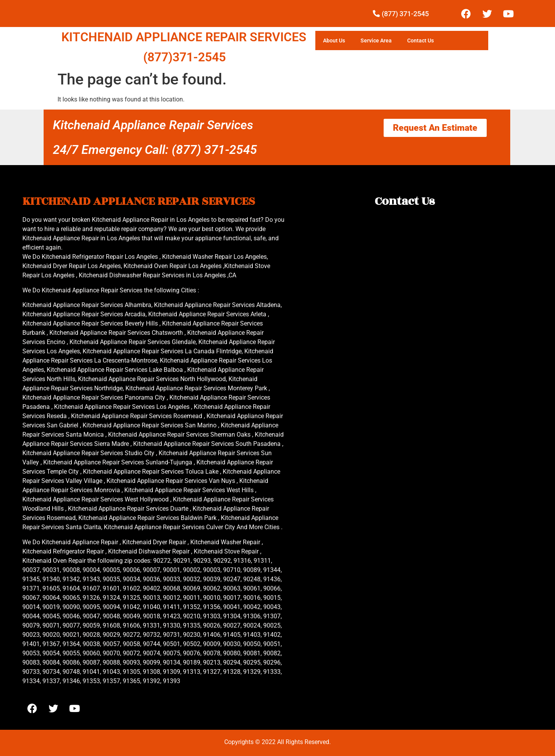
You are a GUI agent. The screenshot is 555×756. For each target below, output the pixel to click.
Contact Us (420, 40)
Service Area (376, 40)
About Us (334, 40)
